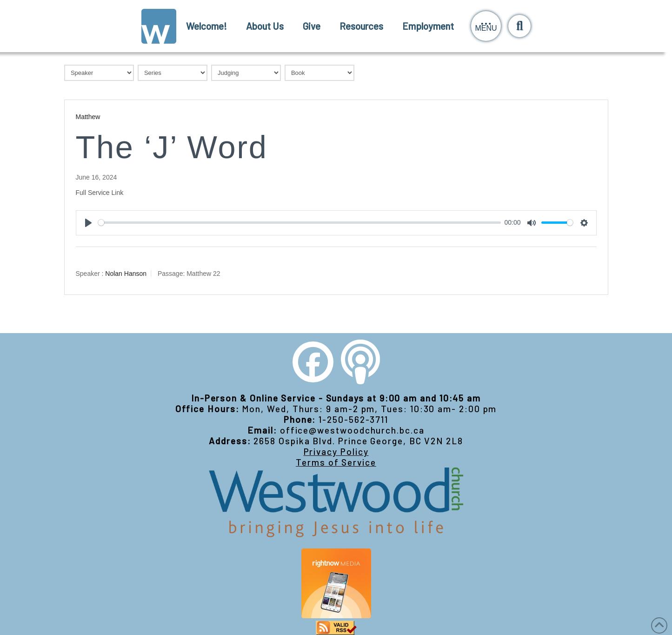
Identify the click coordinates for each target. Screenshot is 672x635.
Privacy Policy (336, 451)
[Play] (88, 223)
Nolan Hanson (126, 273)
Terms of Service (336, 462)
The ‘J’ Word (172, 147)
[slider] (299, 223)
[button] (486, 26)
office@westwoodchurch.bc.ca (352, 430)
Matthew (88, 117)
